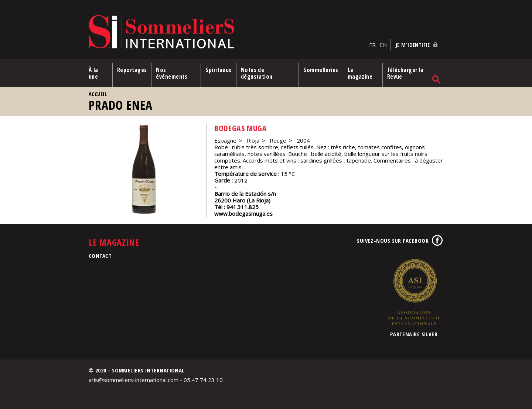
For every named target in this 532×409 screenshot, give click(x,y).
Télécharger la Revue (405, 73)
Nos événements (172, 73)
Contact (100, 256)
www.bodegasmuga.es (243, 214)
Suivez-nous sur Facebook (393, 241)
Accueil (98, 94)
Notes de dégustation (257, 73)
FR (372, 45)
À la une (93, 73)
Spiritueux (219, 70)
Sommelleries (321, 70)
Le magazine (360, 73)
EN (383, 45)
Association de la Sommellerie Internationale (414, 292)
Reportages (132, 70)
